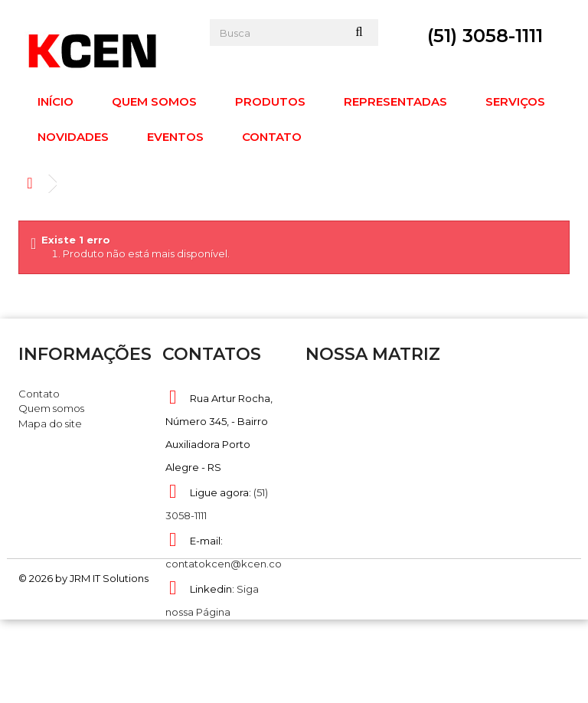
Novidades (73, 137)
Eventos (175, 137)
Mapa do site (50, 423)
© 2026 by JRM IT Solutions (83, 661)
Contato (272, 137)
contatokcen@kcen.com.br (235, 564)
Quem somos (154, 101)
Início (56, 101)
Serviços (515, 101)
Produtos (270, 101)
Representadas (395, 101)
